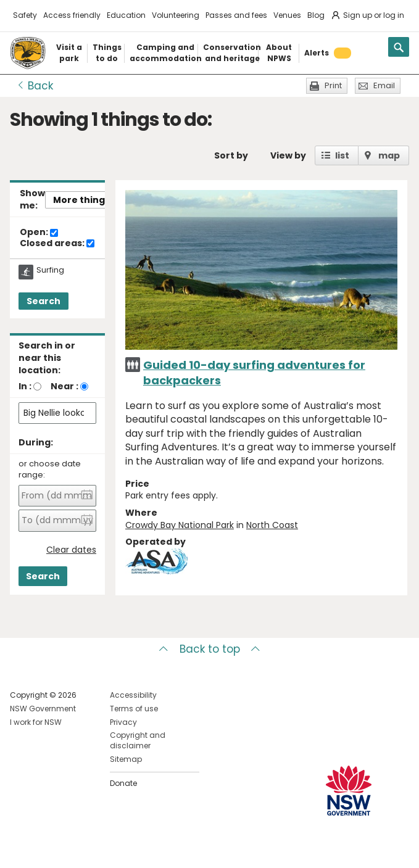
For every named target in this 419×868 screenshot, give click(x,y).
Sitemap (126, 759)
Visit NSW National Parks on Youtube (74, 849)
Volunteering (176, 15)
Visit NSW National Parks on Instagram (48, 849)
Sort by (231, 155)
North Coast (272, 525)
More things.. (84, 200)
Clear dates (71, 550)
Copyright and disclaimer (138, 740)
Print (333, 85)
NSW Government (43, 709)
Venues (287, 15)
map (389, 155)
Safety (25, 15)
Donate (123, 783)
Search (44, 301)
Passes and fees (236, 15)
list (342, 155)
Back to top (210, 649)
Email (384, 85)
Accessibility (133, 695)
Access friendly (72, 15)
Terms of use (134, 709)
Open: (39, 233)
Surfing (50, 270)
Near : (64, 386)
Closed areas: (57, 244)
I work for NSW (36, 722)
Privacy (123, 722)
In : (25, 386)
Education (126, 15)
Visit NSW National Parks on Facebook (21, 849)
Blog (316, 15)
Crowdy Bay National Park (180, 525)
